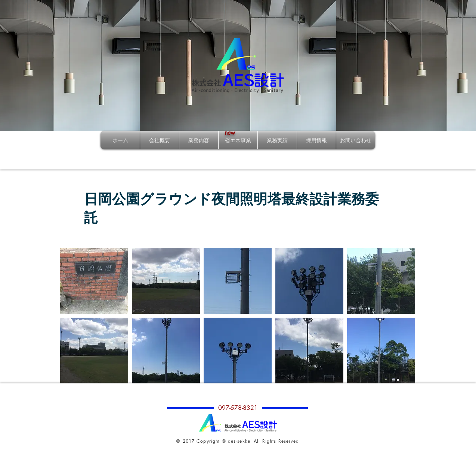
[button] (94, 281)
